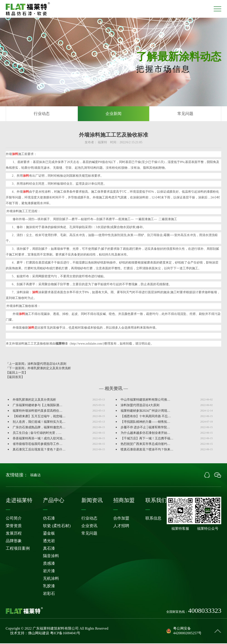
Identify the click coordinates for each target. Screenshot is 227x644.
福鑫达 (35, 476)
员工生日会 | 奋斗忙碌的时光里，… (37, 434)
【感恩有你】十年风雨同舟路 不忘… (146, 417)
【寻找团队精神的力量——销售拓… (145, 422)
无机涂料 (51, 579)
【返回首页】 (15, 378)
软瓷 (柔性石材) (57, 526)
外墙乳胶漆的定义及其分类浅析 (49, 369)
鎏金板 (49, 534)
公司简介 (14, 519)
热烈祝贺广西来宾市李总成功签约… (145, 445)
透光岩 (49, 541)
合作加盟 (121, 519)
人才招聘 (121, 526)
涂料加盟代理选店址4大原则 (47, 364)
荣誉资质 (14, 526)
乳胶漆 (49, 587)
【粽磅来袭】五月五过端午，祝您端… (39, 417)
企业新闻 (113, 114)
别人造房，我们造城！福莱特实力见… (39, 422)
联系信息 (153, 519)
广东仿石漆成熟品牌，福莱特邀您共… (39, 428)
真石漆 (49, 549)
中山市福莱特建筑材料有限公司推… (145, 400)
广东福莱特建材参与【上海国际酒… (37, 406)
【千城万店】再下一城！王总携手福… (147, 439)
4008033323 (205, 611)
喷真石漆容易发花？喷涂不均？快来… (147, 450)
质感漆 (49, 564)
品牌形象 (14, 541)
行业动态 (42, 114)
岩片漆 (49, 572)
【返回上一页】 (17, 373)
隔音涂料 (51, 557)
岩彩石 (49, 594)
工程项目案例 (18, 549)
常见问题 (185, 114)
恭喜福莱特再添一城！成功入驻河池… (39, 439)
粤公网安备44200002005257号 (184, 631)
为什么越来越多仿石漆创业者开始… (145, 434)
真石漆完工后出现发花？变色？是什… (39, 450)
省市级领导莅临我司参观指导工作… (37, 445)
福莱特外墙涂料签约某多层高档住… (37, 411)
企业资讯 (89, 526)
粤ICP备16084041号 (65, 634)
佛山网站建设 (39, 634)
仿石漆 (49, 519)
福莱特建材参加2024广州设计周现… (145, 411)
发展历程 (14, 534)
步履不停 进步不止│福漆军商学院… (145, 428)
